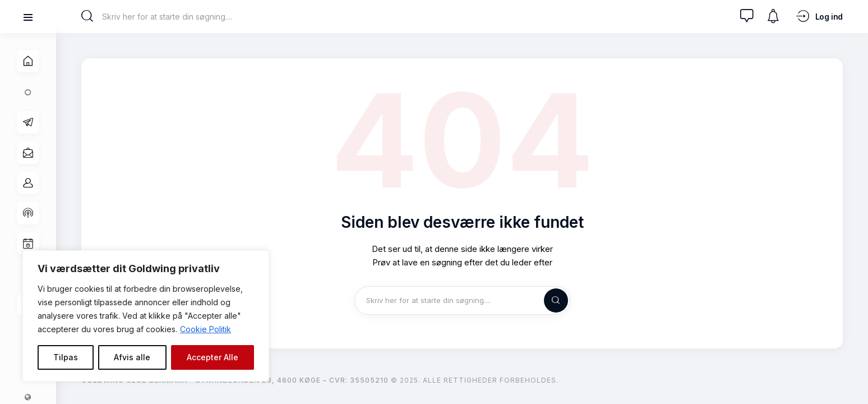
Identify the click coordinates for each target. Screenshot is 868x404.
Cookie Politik (206, 329)
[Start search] (87, 16)
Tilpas (66, 357)
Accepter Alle (213, 357)
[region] (146, 316)
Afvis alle (132, 357)
